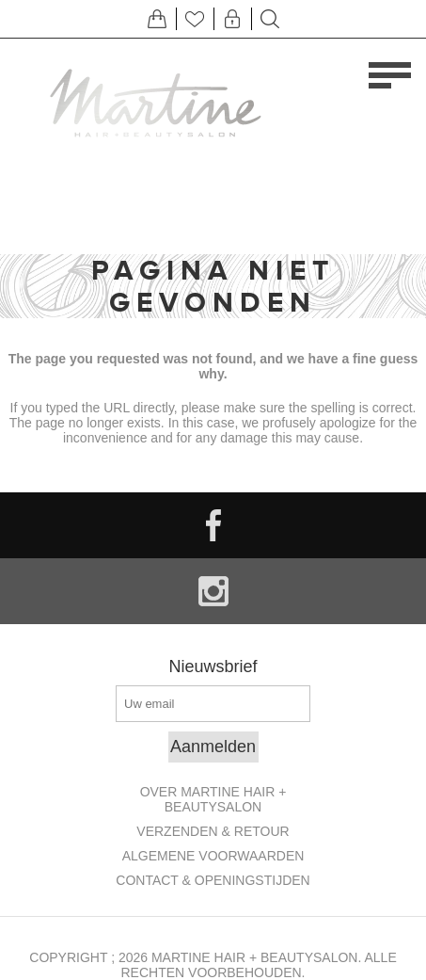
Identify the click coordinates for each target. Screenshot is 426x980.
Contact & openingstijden (213, 880)
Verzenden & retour (213, 831)
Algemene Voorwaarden (213, 856)
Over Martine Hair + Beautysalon (213, 799)
